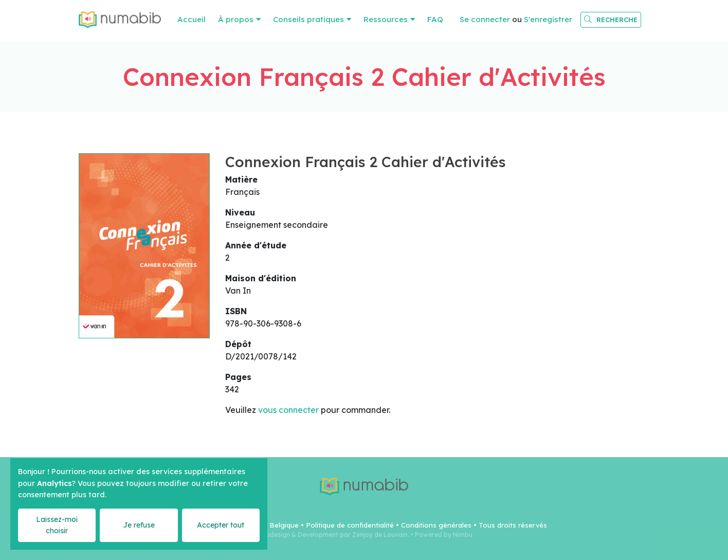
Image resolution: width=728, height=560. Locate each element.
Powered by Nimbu (444, 535)
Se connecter (485, 19)
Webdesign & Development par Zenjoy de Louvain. (333, 535)
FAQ (435, 19)
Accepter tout (221, 525)
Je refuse (139, 525)
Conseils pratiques (308, 19)
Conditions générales (436, 525)
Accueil (192, 19)
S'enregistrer (548, 19)
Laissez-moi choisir (57, 525)
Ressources (386, 19)
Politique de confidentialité (350, 525)
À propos (236, 19)
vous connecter (288, 410)
